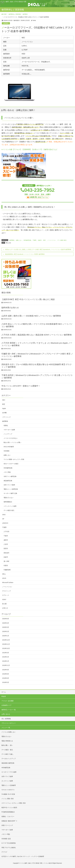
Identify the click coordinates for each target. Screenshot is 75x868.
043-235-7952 (39, 190)
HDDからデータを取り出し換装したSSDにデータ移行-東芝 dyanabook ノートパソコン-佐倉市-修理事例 (38, 249)
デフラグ (4, 852)
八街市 (6, 544)
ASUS (4, 578)
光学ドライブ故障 (7, 776)
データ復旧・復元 (7, 750)
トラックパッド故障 (10, 506)
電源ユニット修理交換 (11, 489)
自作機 (4, 413)
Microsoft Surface (8, 582)
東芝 (4, 404)
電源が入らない (9, 498)
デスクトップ (6, 591)
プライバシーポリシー (9, 723)
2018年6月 (6, 678)
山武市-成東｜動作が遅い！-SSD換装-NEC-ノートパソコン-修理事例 (31, 316)
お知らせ (5, 608)
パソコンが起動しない (9, 732)
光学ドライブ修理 (9, 485)
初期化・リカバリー (8, 816)
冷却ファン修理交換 (10, 476)
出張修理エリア (6, 705)
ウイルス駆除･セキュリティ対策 (14, 459)
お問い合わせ (6, 714)
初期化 (6, 425)
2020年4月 (6, 623)
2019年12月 (6, 640)
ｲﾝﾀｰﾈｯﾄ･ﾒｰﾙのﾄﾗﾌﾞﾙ (8, 790)
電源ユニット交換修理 (9, 785)
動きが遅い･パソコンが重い (12, 442)
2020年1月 (6, 636)
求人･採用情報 (6, 719)
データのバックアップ (9, 759)
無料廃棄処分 (8, 502)
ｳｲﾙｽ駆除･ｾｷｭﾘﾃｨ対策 (8, 794)
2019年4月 (6, 653)
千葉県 (34, 240)
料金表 (4, 696)
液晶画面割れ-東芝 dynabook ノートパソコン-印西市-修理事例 (25, 254)
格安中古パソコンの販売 (9, 808)
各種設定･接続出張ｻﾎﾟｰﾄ (9, 821)
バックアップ (8, 434)
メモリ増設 (7, 472)
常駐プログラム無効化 (9, 848)
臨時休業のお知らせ (10, 308)
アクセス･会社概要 (8, 701)
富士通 (4, 604)
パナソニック (6, 417)
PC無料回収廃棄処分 (8, 812)
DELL (4, 574)
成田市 (6, 540)
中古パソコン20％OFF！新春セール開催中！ (21, 386)
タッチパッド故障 (7, 781)
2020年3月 (6, 627)
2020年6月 (6, 619)
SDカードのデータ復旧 (11, 464)
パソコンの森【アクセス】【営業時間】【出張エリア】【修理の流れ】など (29, 149)
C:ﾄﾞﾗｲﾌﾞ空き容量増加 (9, 843)
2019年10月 (6, 648)
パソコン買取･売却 (8, 799)
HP (3, 519)
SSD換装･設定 (6, 839)
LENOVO (5, 523)
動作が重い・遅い (7, 745)
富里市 (6, 548)
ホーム (4, 692)
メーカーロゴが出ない (11, 438)
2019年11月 (6, 644)
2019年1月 (6, 661)
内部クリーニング (7, 825)
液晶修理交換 (8, 481)
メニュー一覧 (6, 728)
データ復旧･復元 (62, 240)
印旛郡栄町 (7, 570)
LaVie (9, 243)
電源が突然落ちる (7, 741)
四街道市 (6, 553)
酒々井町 (6, 561)
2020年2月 (6, 631)
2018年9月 (6, 670)
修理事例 (6, 23)
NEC (44, 240)
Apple (4, 408)
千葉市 (6, 536)
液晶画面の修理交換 (8, 763)
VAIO (4, 515)
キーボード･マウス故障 (9, 772)
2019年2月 (6, 657)
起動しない (19, 240)
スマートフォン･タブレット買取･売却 (14, 803)
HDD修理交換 (27, 240)
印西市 (6, 566)
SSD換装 (7, 451)
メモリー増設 (6, 834)
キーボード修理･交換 (10, 493)
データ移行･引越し (8, 754)
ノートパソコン (52, 240)
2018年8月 (6, 674)
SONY (4, 600)
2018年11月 (6, 665)
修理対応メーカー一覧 (9, 710)
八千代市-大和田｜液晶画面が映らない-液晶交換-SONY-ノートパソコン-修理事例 (37, 335)
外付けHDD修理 (9, 447)
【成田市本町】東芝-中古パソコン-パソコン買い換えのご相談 (28, 299)
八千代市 (6, 532)
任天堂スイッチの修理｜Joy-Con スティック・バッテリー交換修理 (23, 856)
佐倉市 (40, 240)
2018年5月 (6, 682)
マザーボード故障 (9, 430)
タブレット (6, 595)
